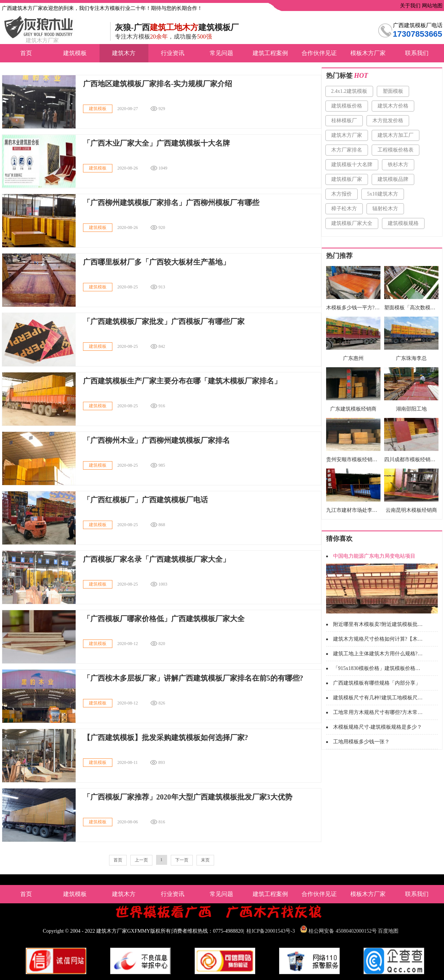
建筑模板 (75, 53)
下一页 (182, 860)
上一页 (141, 860)
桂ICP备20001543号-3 (270, 931)
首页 (26, 53)
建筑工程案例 (270, 53)
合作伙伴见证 (319, 53)
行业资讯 (173, 53)
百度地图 (388, 931)
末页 (205, 860)
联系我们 (417, 53)
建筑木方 (124, 53)
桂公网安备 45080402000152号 (343, 931)
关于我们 (410, 6)
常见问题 (221, 53)
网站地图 (432, 6)
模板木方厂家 (368, 53)
